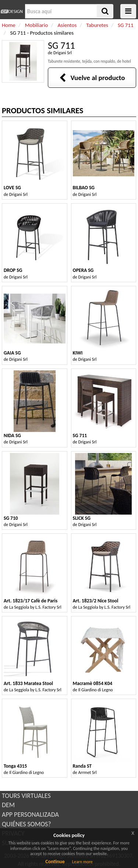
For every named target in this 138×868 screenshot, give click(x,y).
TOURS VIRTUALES (26, 796)
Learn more (82, 862)
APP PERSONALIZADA (30, 815)
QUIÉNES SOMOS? (26, 824)
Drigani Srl (63, 53)
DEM (8, 805)
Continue (55, 862)
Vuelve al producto (92, 78)
